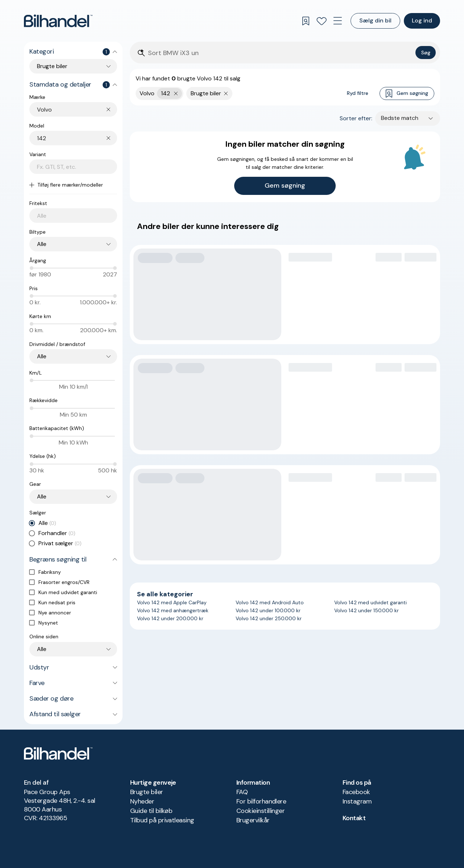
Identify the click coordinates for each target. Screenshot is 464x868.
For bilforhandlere (261, 801)
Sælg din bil (375, 20)
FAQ (242, 792)
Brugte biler (147, 792)
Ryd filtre (358, 93)
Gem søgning (407, 94)
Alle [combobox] (42, 244)
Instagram (357, 801)
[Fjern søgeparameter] (226, 93)
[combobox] (77, 110)
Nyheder (142, 801)
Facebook (356, 792)
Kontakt (354, 818)
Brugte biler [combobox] (52, 66)
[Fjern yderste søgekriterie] (176, 93)
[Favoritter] (322, 21)
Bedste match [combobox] (400, 118)
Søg (426, 53)
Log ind (422, 20)
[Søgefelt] (280, 53)
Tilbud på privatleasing (162, 820)
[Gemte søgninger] (306, 21)
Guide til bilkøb (151, 811)
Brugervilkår (253, 820)
